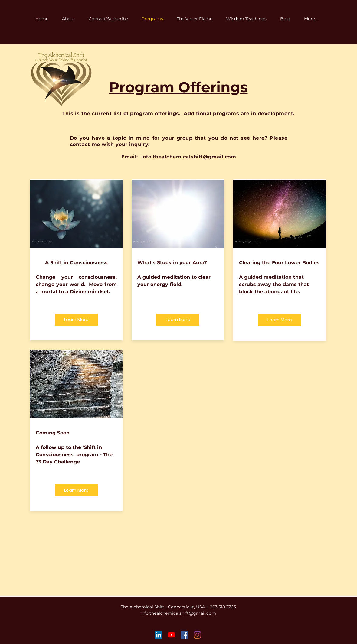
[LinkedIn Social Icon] (158, 635)
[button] (197, 19)
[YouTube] (171, 635)
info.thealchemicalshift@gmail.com (178, 613)
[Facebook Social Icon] (184, 635)
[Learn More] (76, 320)
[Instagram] (197, 635)
